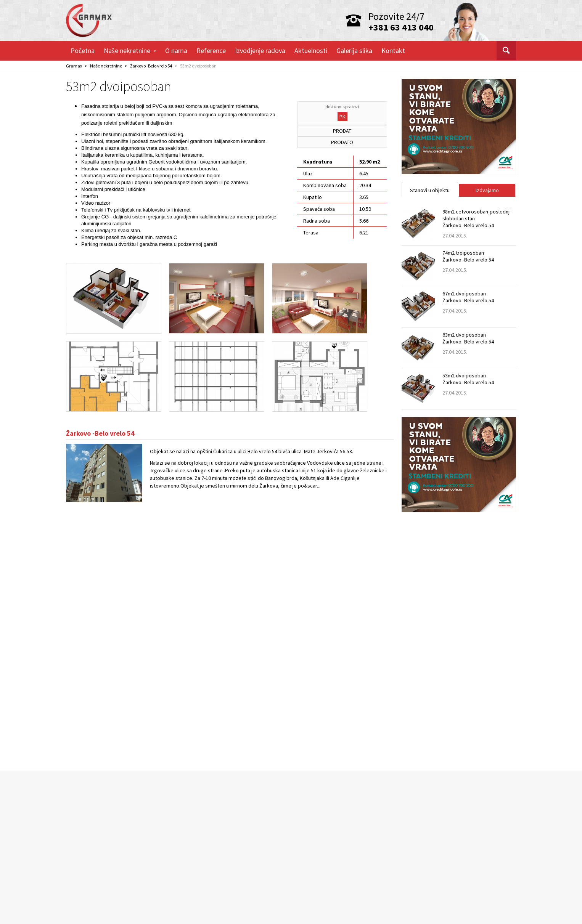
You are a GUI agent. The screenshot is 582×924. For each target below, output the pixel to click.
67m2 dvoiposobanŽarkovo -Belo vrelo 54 (468, 297)
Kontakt (393, 51)
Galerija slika (354, 51)
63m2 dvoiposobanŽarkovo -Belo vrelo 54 (468, 338)
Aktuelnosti (311, 51)
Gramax (74, 66)
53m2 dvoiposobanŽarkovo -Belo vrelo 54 (468, 379)
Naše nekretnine (130, 51)
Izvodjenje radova (260, 51)
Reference (211, 51)
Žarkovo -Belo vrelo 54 (151, 66)
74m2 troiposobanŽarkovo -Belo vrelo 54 (468, 256)
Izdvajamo (487, 190)
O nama (176, 51)
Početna (83, 51)
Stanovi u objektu (430, 190)
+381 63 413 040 (401, 27)
